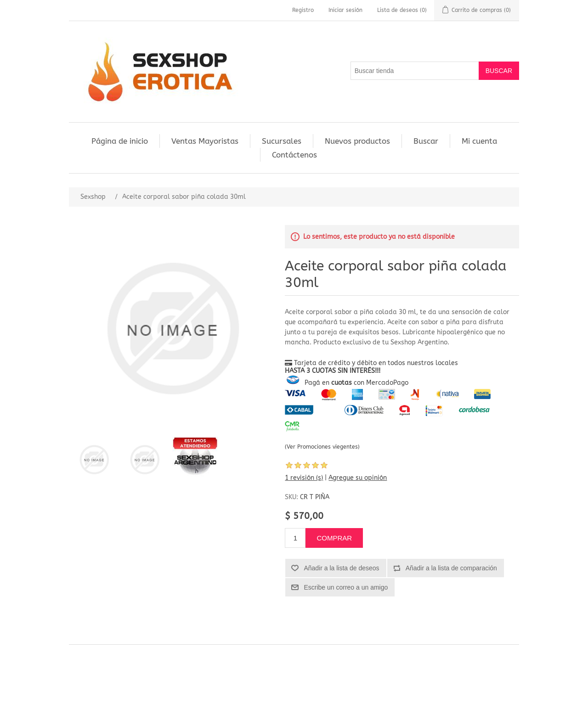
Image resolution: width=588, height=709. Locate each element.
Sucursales (282, 141)
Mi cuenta (479, 141)
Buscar (426, 141)
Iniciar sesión (345, 10)
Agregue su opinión (358, 478)
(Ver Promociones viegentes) (322, 447)
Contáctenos (294, 155)
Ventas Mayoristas (205, 141)
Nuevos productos (357, 141)
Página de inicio (120, 141)
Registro (303, 10)
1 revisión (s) (304, 478)
